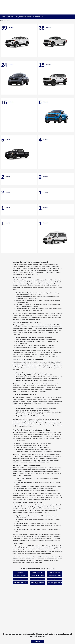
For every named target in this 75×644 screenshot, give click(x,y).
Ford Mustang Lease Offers (55, 579)
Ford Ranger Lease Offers (20, 582)
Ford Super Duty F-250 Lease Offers (37, 583)
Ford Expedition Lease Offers (37, 576)
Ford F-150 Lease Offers (20, 579)
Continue (37, 641)
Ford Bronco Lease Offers (37, 572)
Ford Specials (20, 572)
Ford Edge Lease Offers (55, 572)
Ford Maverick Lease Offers (37, 579)
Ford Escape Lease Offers (20, 576)
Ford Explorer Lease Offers (55, 576)
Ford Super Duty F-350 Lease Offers (55, 583)
